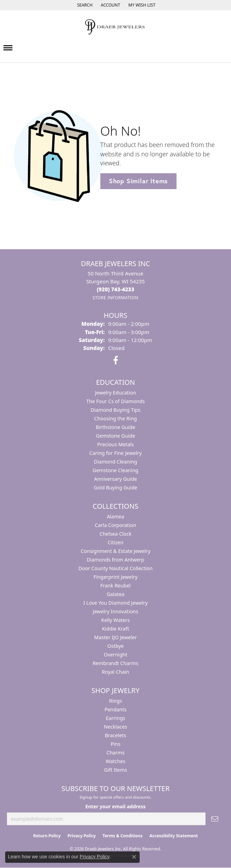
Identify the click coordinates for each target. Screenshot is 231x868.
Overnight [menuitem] (115, 655)
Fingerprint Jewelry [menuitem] (115, 577)
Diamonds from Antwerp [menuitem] (116, 560)
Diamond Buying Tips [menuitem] (115, 410)
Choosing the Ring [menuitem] (115, 418)
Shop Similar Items (138, 181)
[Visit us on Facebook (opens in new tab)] (116, 360)
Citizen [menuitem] (115, 542)
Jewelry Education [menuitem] (115, 393)
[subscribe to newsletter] (215, 819)
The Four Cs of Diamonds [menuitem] (115, 401)
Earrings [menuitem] (115, 718)
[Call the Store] (116, 289)
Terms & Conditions (123, 836)
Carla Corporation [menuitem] (115, 525)
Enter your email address (116, 806)
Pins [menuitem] (115, 744)
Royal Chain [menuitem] (116, 672)
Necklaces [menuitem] (115, 727)
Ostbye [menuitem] (115, 646)
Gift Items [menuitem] (116, 770)
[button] (84, 5)
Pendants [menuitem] (115, 709)
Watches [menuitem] (115, 761)
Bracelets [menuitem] (115, 735)
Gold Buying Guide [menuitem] (115, 487)
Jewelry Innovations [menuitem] (115, 611)
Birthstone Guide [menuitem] (116, 427)
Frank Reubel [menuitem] (115, 586)
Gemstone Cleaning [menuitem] (116, 470)
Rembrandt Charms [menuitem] (115, 663)
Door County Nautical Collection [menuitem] (115, 568)
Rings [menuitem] (115, 701)
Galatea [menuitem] (115, 594)
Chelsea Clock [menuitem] (116, 534)
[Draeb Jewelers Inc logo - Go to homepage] (115, 27)
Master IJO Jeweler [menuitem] (115, 637)
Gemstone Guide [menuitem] (115, 436)
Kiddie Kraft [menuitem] (116, 629)
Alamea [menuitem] (116, 516)
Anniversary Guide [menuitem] (115, 479)
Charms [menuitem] (115, 753)
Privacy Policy (82, 836)
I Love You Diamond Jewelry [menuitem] (116, 603)
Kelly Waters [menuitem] (116, 620)
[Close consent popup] (134, 857)
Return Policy (47, 836)
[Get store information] (115, 298)
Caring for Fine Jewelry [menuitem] (115, 453)
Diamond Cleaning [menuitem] (115, 462)
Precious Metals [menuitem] (115, 444)
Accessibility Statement (173, 836)
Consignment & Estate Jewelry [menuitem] (115, 551)
